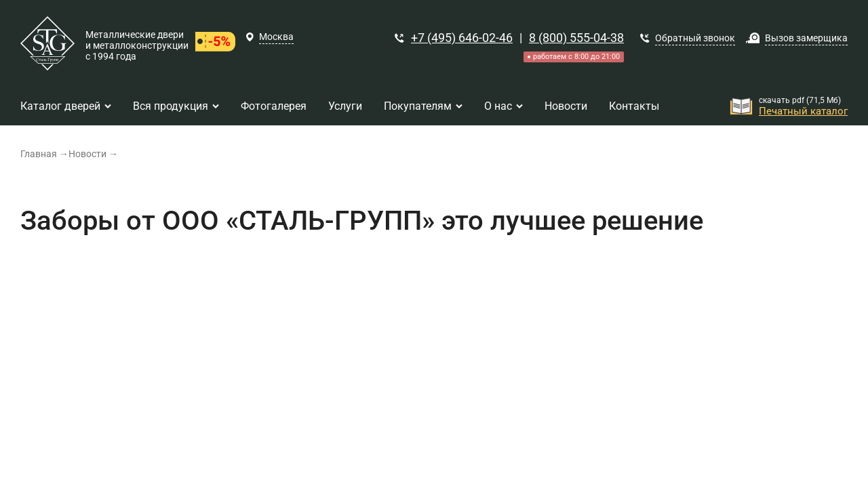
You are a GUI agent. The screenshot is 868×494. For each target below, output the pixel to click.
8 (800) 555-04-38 (576, 38)
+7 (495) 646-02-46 (462, 38)
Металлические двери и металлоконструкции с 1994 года (137, 45)
